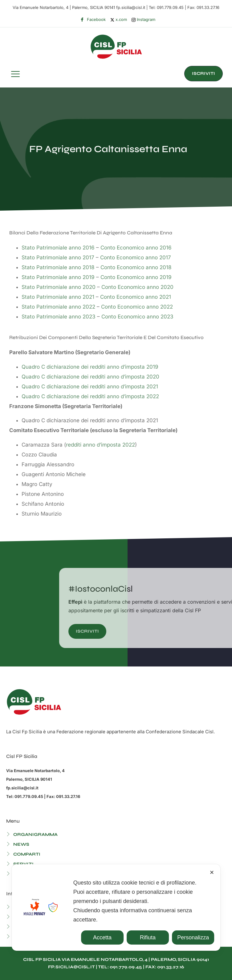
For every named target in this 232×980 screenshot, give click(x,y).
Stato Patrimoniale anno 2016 (58, 248)
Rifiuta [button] (148, 937)
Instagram (143, 20)
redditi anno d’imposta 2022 (100, 445)
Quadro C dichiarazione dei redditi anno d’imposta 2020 (90, 377)
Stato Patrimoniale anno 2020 (59, 287)
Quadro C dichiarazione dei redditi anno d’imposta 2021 (90, 387)
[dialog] (116, 907)
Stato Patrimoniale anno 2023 (59, 317)
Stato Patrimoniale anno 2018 (58, 267)
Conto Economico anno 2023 (137, 317)
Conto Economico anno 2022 (137, 307)
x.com (119, 19)
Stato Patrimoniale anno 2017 (58, 257)
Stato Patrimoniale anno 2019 (58, 277)
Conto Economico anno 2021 (136, 297)
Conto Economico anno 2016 (136, 248)
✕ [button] (212, 873)
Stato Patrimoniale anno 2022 (58, 307)
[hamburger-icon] (15, 75)
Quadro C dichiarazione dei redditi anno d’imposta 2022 (90, 396)
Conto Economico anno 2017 (136, 257)
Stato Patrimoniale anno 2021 (58, 297)
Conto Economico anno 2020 (137, 287)
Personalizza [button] (193, 937)
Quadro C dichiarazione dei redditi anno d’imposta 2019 (90, 367)
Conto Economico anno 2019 (136, 277)
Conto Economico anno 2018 (136, 267)
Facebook (93, 20)
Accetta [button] (102, 937)
